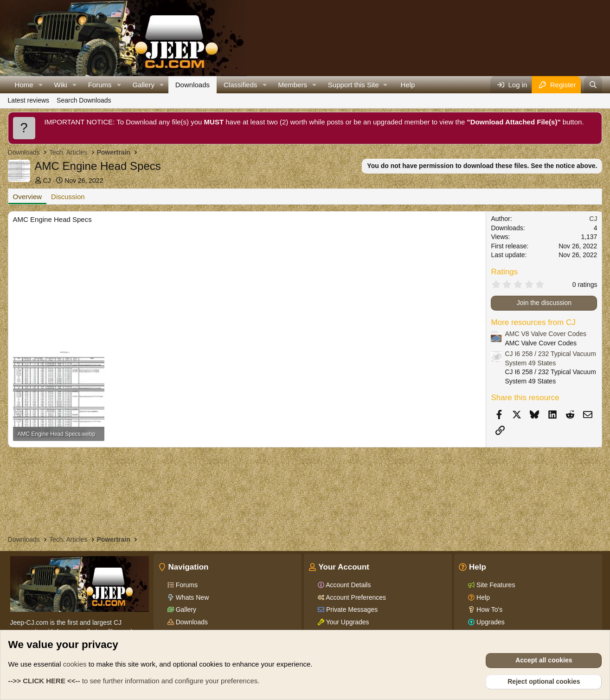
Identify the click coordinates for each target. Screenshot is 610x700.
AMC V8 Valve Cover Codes (546, 334)
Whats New (191, 597)
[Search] (593, 85)
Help (408, 85)
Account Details (347, 585)
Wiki (60, 85)
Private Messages (351, 609)
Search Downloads (84, 100)
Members (292, 85)
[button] (40, 85)
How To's (488, 609)
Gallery (143, 85)
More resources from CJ (533, 322)
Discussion (68, 197)
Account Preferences (355, 597)
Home (24, 85)
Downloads (193, 85)
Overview (28, 197)
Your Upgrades (347, 622)
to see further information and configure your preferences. (134, 681)
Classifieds (241, 85)
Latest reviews (29, 100)
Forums (100, 85)
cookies (75, 664)
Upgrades (490, 622)
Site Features (495, 585)
